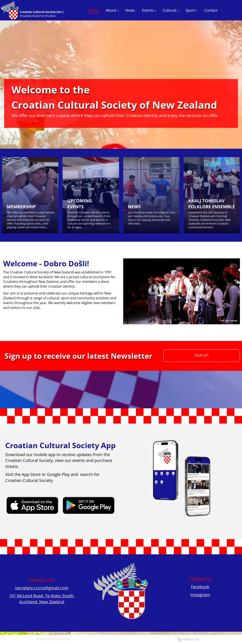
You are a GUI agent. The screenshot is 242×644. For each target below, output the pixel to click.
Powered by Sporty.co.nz (54, 639)
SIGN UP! (202, 355)
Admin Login (188, 639)
